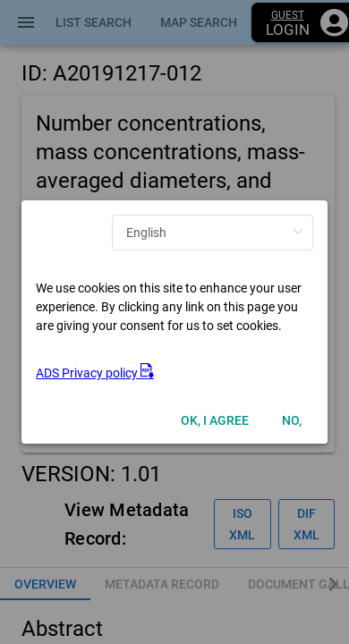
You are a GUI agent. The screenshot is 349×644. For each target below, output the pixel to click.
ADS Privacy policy (95, 373)
